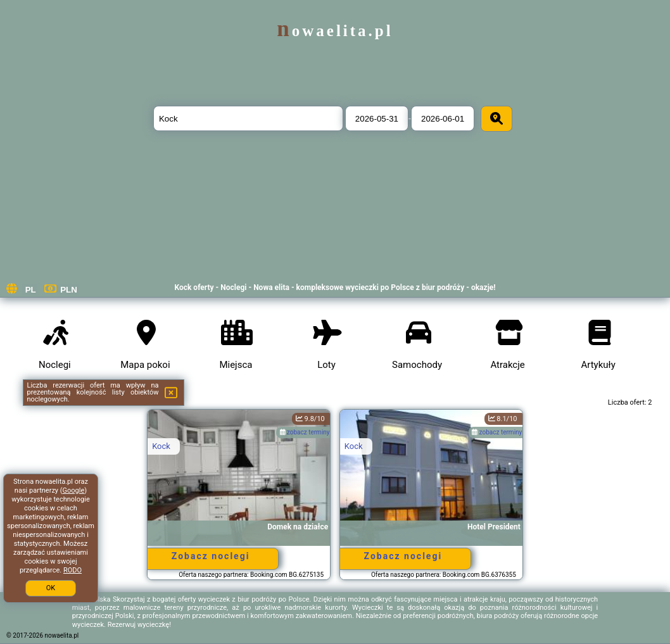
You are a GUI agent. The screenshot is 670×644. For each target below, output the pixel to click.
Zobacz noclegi (211, 556)
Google (74, 490)
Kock (161, 446)
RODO (73, 570)
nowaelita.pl (335, 31)
